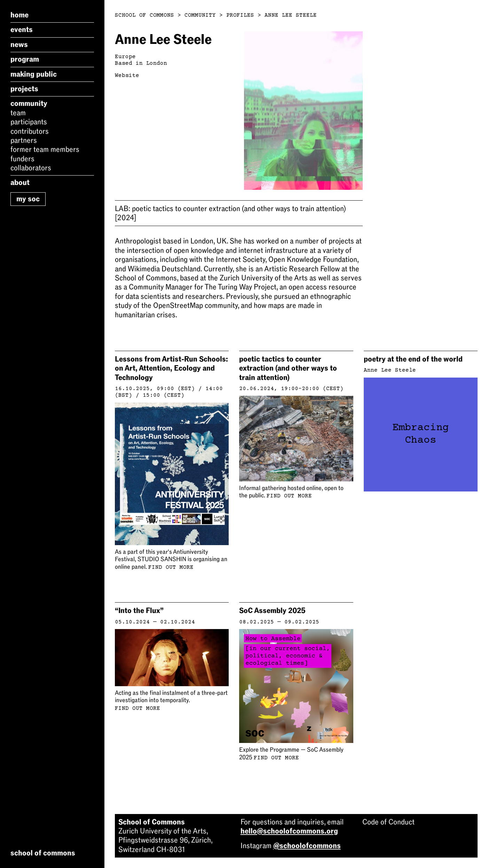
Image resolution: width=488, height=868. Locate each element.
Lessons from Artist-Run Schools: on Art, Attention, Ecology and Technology (171, 368)
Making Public (34, 74)
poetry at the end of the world (413, 359)
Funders (22, 159)
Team (18, 113)
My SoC (28, 199)
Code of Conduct (388, 822)
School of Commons (144, 15)
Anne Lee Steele (291, 15)
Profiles (240, 15)
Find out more (171, 567)
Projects (24, 89)
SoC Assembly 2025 (272, 611)
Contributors (30, 131)
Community (29, 103)
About (20, 183)
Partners (24, 140)
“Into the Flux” (139, 611)
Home (19, 15)
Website (127, 76)
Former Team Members (45, 149)
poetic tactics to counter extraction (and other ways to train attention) (230, 213)
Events (22, 30)
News (19, 45)
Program (25, 59)
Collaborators (31, 168)
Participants (29, 122)
